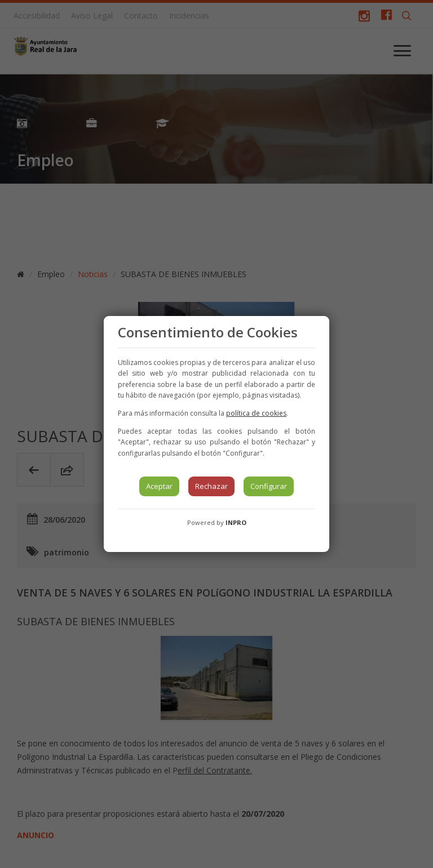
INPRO (236, 522)
